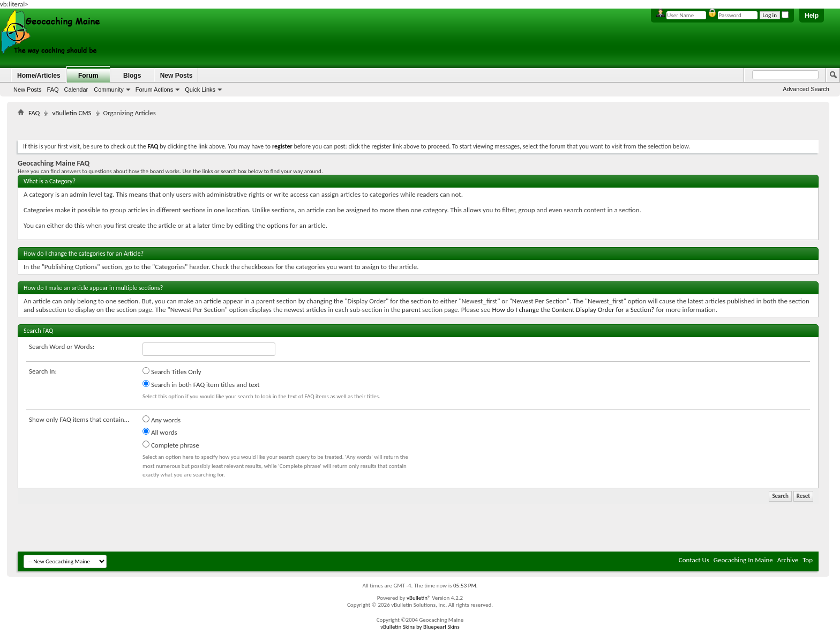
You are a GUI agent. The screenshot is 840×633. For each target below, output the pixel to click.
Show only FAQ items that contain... (79, 419)
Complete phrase (171, 445)
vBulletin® (419, 598)
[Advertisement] (418, 126)
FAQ (53, 90)
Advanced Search (806, 89)
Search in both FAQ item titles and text (201, 384)
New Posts (28, 90)
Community (109, 90)
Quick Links (200, 90)
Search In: (43, 371)
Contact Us (694, 560)
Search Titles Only (172, 371)
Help (812, 16)
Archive (788, 560)
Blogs (132, 76)
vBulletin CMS (72, 113)
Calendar (76, 90)
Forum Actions (154, 90)
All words (160, 432)
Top (808, 560)
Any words (162, 420)
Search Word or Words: (62, 347)
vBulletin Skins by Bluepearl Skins (420, 627)
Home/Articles (39, 76)
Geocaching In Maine (743, 560)
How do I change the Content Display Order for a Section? (573, 310)
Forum (88, 76)
